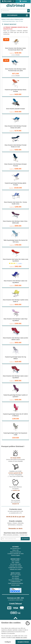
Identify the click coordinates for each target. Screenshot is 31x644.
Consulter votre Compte (16, 566)
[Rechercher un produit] (14, 11)
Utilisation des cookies (15, 569)
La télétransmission (15, 582)
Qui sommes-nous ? (15, 548)
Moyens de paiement (16, 552)
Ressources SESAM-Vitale (15, 580)
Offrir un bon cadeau (15, 575)
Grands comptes (15, 585)
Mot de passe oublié (15, 564)
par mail (22, 517)
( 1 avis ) (20, 263)
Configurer (8, 642)
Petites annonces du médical (15, 583)
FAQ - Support (15, 562)
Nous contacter (15, 561)
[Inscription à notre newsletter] (11, 539)
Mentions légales (15, 555)
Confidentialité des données (15, 568)
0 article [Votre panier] (23, 1)
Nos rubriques (15, 578)
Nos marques (15, 576)
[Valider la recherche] (29, 11)
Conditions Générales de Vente (16, 554)
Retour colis (16, 550)
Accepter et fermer (23, 642)
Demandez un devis (15, 529)
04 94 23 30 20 (11, 517)
